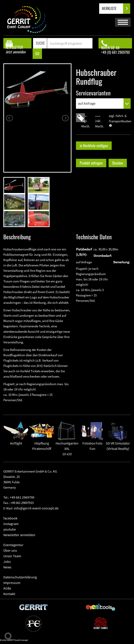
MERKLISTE (113, 9)
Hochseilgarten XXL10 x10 (67, 442)
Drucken (118, 163)
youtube (10, 529)
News (7, 567)
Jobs (7, 561)
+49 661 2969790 (22, 497)
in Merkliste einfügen (94, 146)
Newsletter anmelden (19, 535)
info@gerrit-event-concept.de (36, 508)
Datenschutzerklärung (20, 577)
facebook (10, 518)
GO (37, 54)
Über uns (10, 550)
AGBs (7, 588)
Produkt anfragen (91, 163)
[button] (8, 636)
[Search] (70, 43)
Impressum (12, 583)
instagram (11, 524)
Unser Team (12, 556)
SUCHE (40, 43)
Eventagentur (13, 545)
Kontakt (9, 594)
